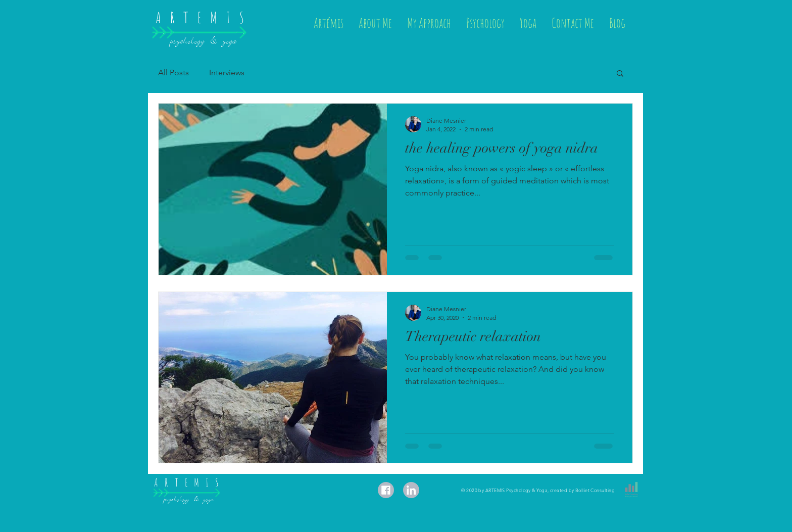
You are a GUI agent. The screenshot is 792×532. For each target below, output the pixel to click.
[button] (620, 74)
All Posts (174, 72)
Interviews (227, 72)
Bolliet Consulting (595, 490)
